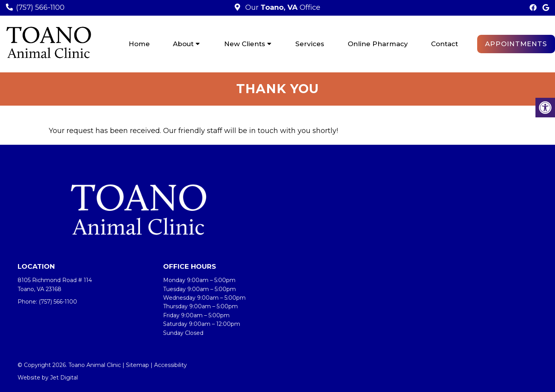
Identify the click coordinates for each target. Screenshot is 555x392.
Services (310, 44)
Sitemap (137, 365)
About (183, 44)
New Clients (245, 44)
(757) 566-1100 (40, 7)
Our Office (282, 7)
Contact (445, 44)
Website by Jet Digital (48, 378)
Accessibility (171, 365)
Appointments (516, 44)
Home (139, 44)
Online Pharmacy (378, 44)
